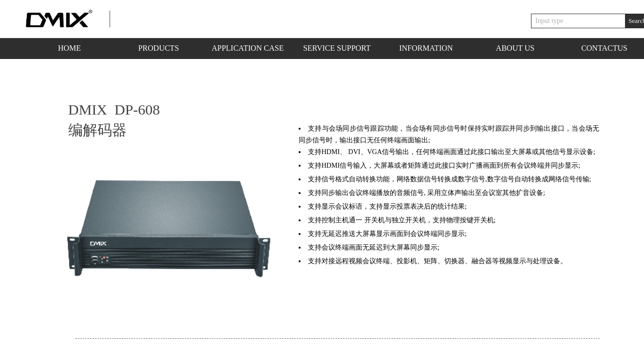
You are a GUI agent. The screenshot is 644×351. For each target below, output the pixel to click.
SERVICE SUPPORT (337, 48)
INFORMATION (426, 48)
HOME (69, 48)
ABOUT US (515, 48)
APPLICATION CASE (247, 48)
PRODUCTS (159, 48)
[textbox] (578, 21)
